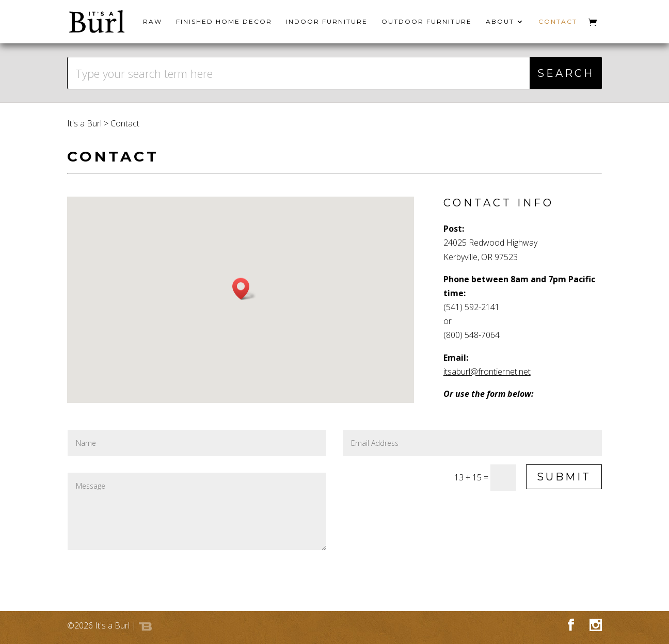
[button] (244, 289)
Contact (558, 22)
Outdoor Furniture (427, 22)
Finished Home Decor (224, 22)
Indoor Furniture (327, 22)
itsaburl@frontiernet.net (487, 372)
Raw (153, 22)
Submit (564, 477)
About (500, 22)
